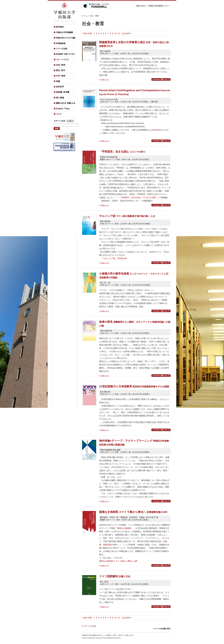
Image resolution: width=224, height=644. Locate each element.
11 (119, 33)
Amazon (157, 130)
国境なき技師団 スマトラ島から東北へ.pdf (118, 561)
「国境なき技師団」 (124, 528)
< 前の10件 (87, 33)
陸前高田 (107, 545)
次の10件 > (127, 33)
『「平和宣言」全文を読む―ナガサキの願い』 (138, 197)
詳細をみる (105, 80)
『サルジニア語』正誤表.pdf (114, 258)
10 (116, 33)
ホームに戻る (90, 626)
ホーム (85, 16)
